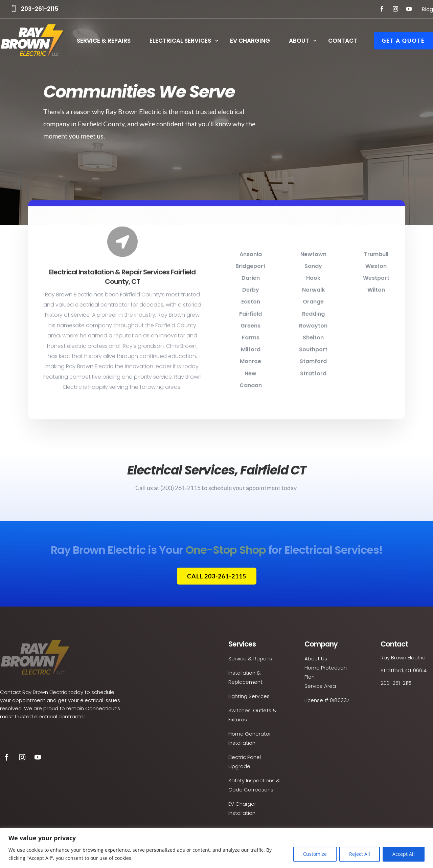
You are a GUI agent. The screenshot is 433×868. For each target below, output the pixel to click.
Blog (427, 9)
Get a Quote (403, 40)
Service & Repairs (104, 41)
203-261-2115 (40, 9)
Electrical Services (180, 41)
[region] (216, 848)
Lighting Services (249, 696)
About (299, 41)
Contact (343, 41)
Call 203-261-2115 (217, 576)
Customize (315, 854)
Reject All (360, 854)
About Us (316, 659)
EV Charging (250, 41)
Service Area (320, 686)
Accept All (404, 854)
